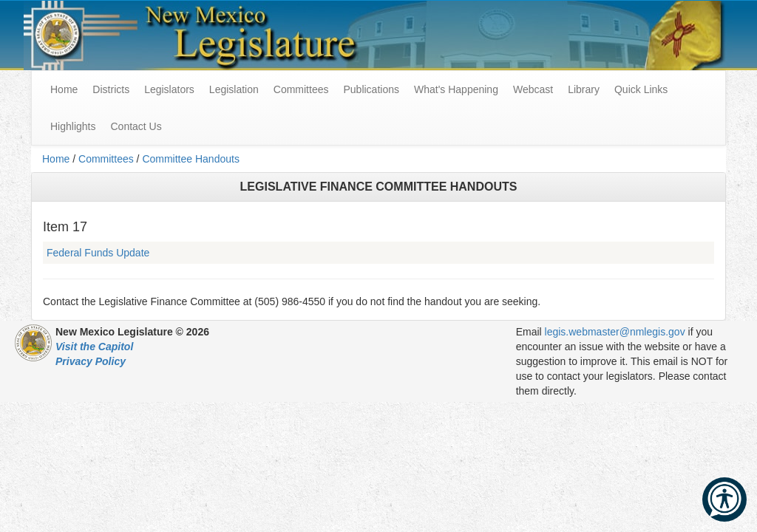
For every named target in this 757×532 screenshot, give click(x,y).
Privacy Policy (91, 361)
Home (56, 159)
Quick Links (641, 89)
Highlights (73, 126)
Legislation (234, 89)
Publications (371, 89)
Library (584, 89)
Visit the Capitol (94, 347)
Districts (111, 89)
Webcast (533, 89)
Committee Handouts (191, 159)
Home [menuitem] (64, 89)
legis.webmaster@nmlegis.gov (615, 332)
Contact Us (136, 126)
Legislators (169, 89)
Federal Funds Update (98, 253)
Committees (301, 89)
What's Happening (456, 89)
